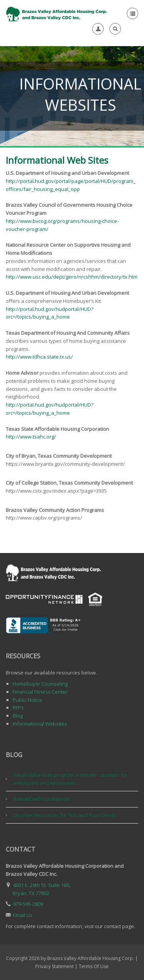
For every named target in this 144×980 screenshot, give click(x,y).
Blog (18, 716)
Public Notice (27, 700)
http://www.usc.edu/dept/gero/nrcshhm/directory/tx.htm (72, 277)
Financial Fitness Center (40, 692)
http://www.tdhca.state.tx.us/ (39, 357)
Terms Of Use (94, 966)
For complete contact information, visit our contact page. (70, 926)
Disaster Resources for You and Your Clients (65, 815)
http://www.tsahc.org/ (31, 437)
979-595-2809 (28, 904)
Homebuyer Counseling (40, 684)
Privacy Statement (55, 966)
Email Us (23, 915)
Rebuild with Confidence (42, 799)
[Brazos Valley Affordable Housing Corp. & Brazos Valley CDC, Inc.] (57, 13)
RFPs (18, 708)
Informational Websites (40, 724)
